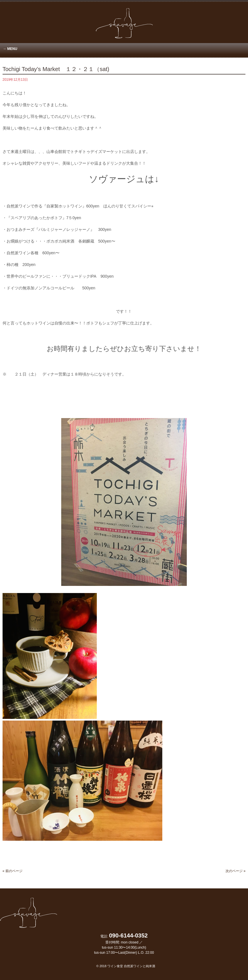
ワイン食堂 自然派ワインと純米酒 (131, 966)
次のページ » (235, 871)
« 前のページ (13, 871)
